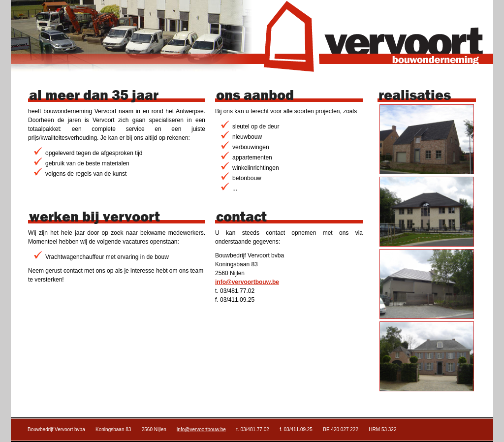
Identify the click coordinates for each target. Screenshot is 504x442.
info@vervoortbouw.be (247, 282)
